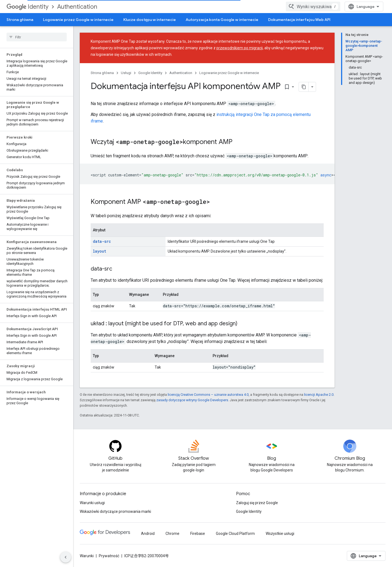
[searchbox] (37, 37)
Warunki (87, 556)
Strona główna (20, 20)
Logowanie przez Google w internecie (78, 20)
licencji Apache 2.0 (319, 395)
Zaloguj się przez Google (257, 503)
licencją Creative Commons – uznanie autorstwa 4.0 (208, 395)
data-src (102, 241)
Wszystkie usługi (280, 534)
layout (99, 251)
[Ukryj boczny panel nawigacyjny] (66, 557)
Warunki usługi (92, 503)
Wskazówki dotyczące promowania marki (115, 511)
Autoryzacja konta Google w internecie (222, 20)
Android (148, 534)
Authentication (77, 7)
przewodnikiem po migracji (240, 48)
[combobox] (313, 7)
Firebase (198, 534)
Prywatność (109, 556)
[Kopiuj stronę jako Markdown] (304, 87)
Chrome (172, 534)
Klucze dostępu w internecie (150, 20)
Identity (27, 7)
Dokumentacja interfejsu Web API (299, 20)
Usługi (126, 73)
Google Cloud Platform (235, 534)
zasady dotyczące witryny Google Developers (192, 400)
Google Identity (150, 73)
